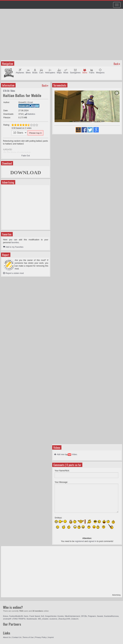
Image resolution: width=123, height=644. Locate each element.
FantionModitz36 (16, 616)
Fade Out (26, 156)
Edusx (6, 616)
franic (26, 616)
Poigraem (92, 616)
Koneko (61, 616)
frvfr (43, 616)
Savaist (100, 616)
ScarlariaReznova (111, 616)
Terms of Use (28, 637)
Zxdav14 (75, 619)
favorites (15, 243)
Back (116, 64)
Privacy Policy (41, 637)
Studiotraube (32, 619)
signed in (92, 541)
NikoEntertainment (72, 616)
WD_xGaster (43, 619)
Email (30, 102)
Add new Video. (66, 454)
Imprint (51, 637)
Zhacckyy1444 (64, 619)
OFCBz (84, 616)
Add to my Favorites (13, 247)
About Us (7, 637)
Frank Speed (35, 616)
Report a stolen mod (13, 273)
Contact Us (17, 637)
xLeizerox (53, 619)
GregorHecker (51, 616)
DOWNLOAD (26, 172)
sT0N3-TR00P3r (19, 619)
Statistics (30, 114)
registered (79, 541)
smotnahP (7, 619)
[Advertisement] (62, 36)
